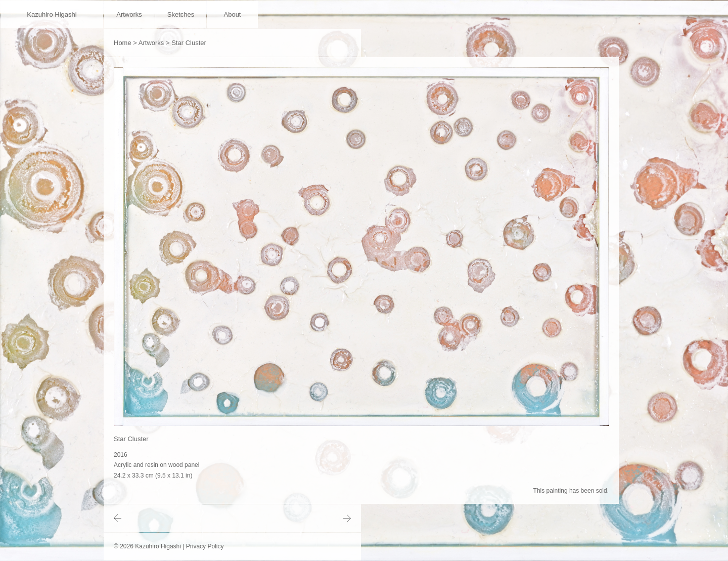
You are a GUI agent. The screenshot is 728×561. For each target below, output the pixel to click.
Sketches (181, 14)
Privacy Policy (205, 546)
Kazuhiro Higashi (52, 14)
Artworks (129, 14)
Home (123, 43)
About (233, 14)
